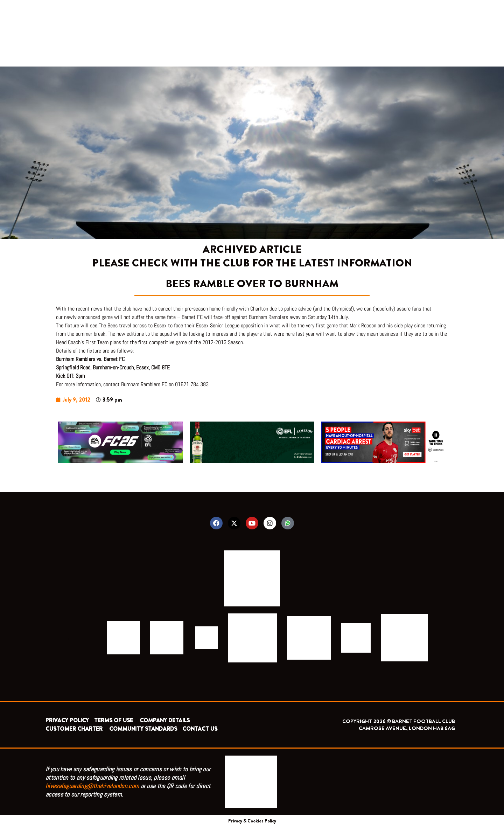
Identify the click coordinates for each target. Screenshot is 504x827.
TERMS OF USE (114, 720)
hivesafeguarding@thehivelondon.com (92, 786)
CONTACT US (200, 729)
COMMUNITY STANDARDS (143, 729)
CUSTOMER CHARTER (74, 729)
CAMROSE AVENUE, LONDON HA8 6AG (407, 728)
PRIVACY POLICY (67, 720)
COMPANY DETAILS (165, 720)
